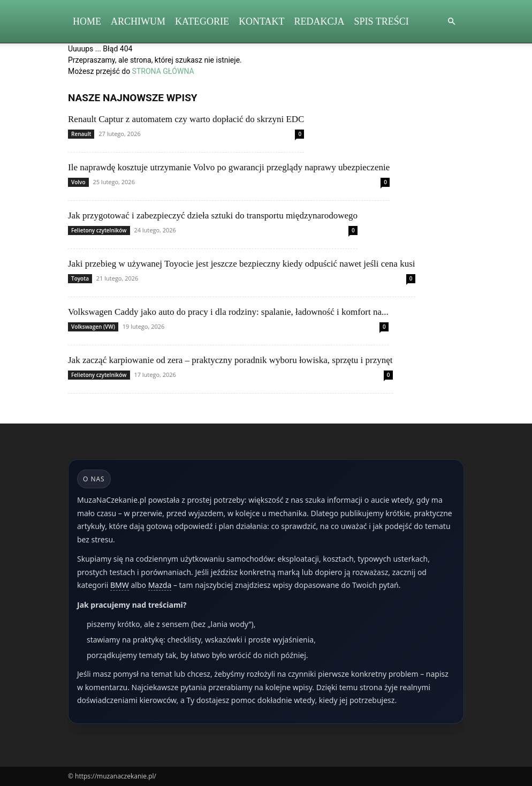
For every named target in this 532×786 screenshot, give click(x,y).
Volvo (78, 182)
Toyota (80, 278)
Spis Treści (382, 21)
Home (87, 21)
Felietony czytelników (99, 230)
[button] (451, 22)
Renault (81, 134)
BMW (120, 585)
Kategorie (202, 21)
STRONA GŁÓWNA (163, 71)
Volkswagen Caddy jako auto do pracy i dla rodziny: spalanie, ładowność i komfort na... (228, 312)
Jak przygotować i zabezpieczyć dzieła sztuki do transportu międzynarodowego (213, 216)
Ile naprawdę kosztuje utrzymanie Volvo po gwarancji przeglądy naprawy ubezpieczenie (229, 167)
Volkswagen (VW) (93, 327)
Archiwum (138, 21)
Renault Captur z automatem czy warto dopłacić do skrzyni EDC (186, 119)
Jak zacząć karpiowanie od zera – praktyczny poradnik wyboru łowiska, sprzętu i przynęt (230, 360)
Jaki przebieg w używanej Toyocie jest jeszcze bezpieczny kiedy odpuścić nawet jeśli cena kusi (242, 264)
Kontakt (262, 21)
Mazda (160, 585)
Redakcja (320, 21)
